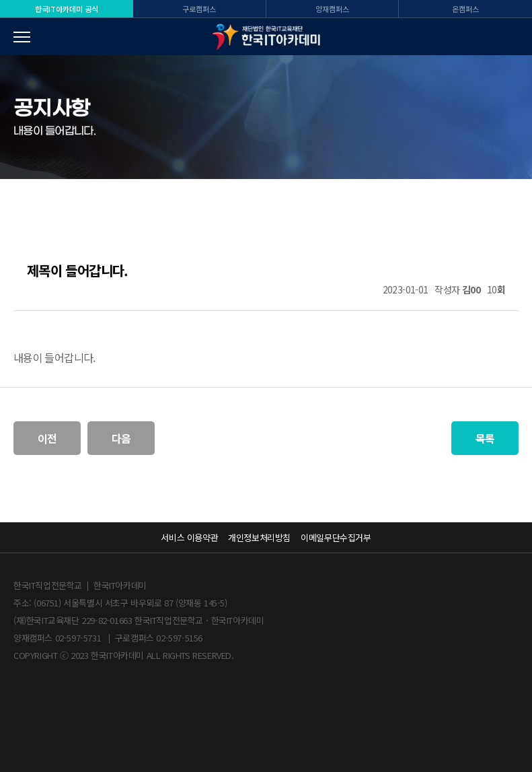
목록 (485, 438)
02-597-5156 (179, 638)
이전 (47, 438)
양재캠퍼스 (332, 9)
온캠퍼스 (465, 9)
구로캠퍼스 (199, 9)
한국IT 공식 (67, 9)
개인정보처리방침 (259, 537)
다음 (121, 438)
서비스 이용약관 (189, 537)
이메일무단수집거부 (336, 537)
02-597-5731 (78, 638)
